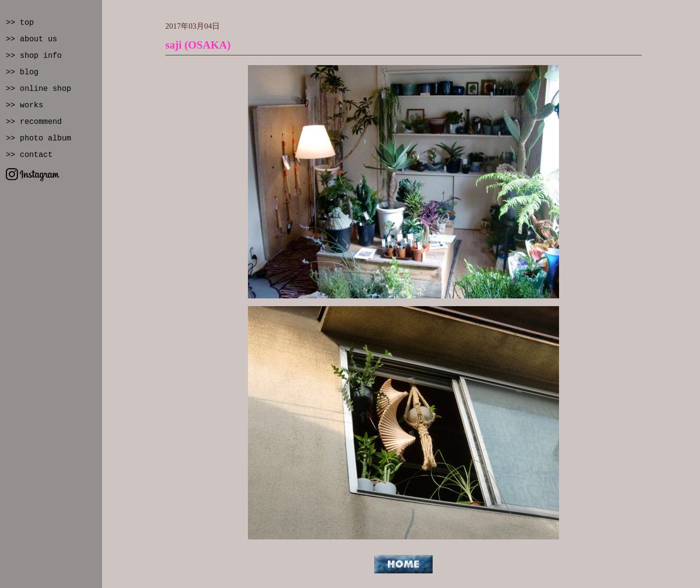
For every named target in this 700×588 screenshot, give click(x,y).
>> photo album (38, 138)
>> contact (29, 155)
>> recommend (34, 122)
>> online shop (38, 89)
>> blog (22, 72)
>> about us (32, 39)
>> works (25, 105)
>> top (20, 23)
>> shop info (34, 56)
